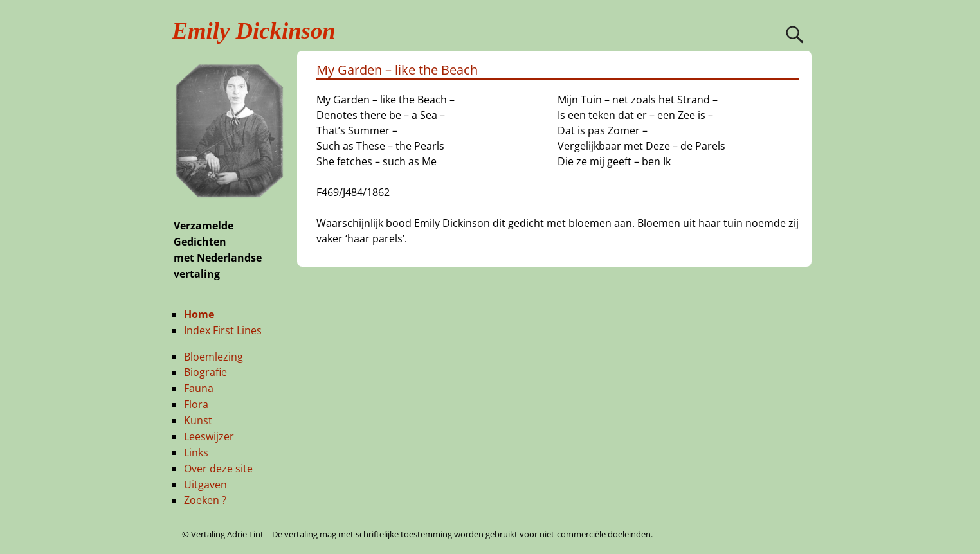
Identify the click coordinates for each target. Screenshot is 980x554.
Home (199, 314)
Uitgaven (205, 485)
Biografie (205, 372)
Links (196, 452)
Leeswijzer (209, 436)
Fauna (199, 388)
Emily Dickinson (254, 31)
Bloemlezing (213, 357)
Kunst (198, 420)
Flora (196, 404)
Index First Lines (223, 330)
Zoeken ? (205, 500)
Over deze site (218, 469)
